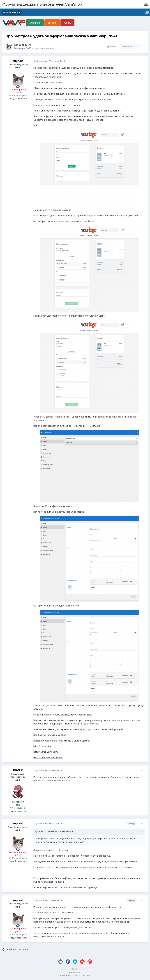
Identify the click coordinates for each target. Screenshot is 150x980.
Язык (75, 969)
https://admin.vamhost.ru (46, 752)
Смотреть (35, 23)
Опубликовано (49, 61)
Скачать (52, 23)
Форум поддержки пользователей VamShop (42, 4)
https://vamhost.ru (42, 746)
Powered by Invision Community (75, 975)
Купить (67, 23)
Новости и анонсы (44, 48)
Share (112, 47)
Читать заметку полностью (48, 758)
